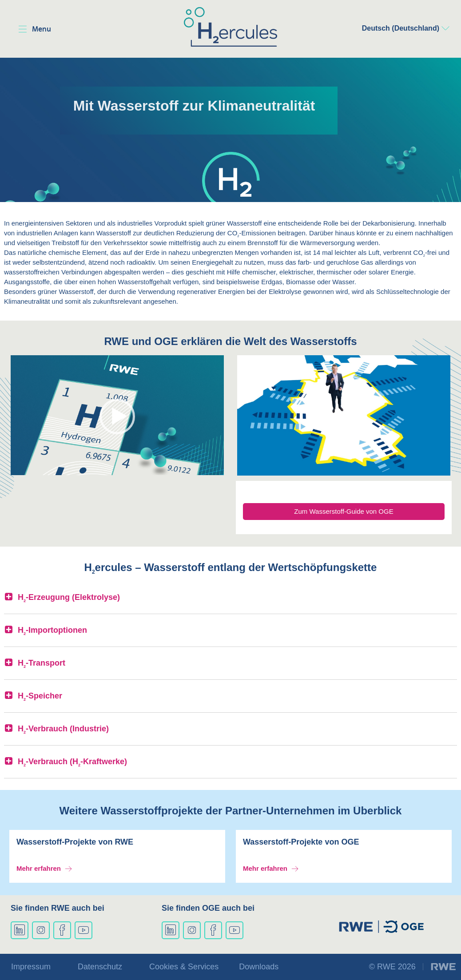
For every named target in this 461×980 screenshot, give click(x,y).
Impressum (31, 967)
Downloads (259, 967)
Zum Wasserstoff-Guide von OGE (344, 511)
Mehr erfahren (39, 868)
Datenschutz (100, 967)
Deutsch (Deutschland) (401, 28)
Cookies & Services (184, 967)
